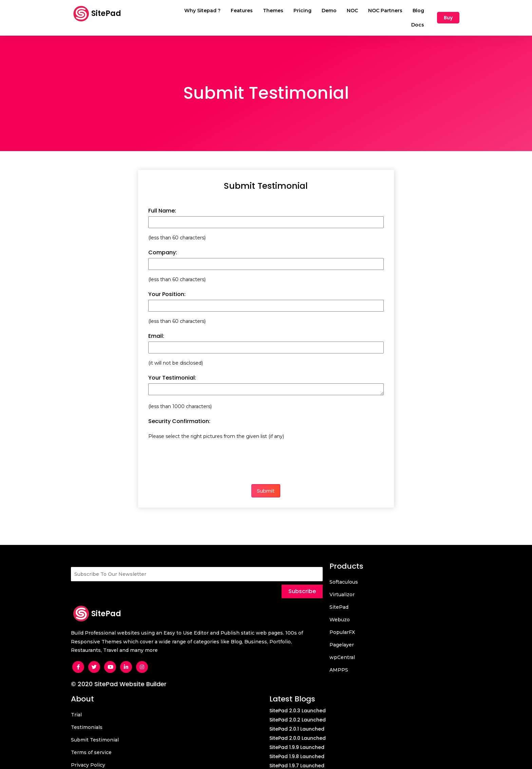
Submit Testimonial (266, 178)
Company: (163, 244)
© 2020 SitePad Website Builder (119, 675)
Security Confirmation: (179, 413)
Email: (156, 328)
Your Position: (167, 286)
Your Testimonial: (172, 370)
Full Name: (162, 203)
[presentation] (200, 451)
